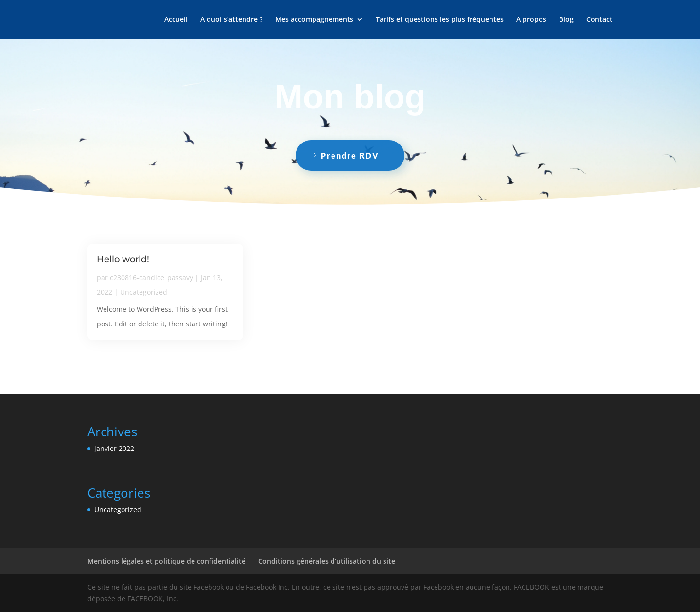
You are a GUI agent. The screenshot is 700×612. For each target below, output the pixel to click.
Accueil (176, 20)
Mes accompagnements (314, 20)
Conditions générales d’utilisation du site (327, 561)
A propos (531, 20)
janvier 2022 (114, 448)
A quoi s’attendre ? (231, 20)
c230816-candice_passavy (151, 278)
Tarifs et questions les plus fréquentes (440, 20)
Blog (566, 20)
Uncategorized (144, 292)
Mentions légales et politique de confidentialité (166, 561)
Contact (599, 20)
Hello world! (123, 259)
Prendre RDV (350, 155)
